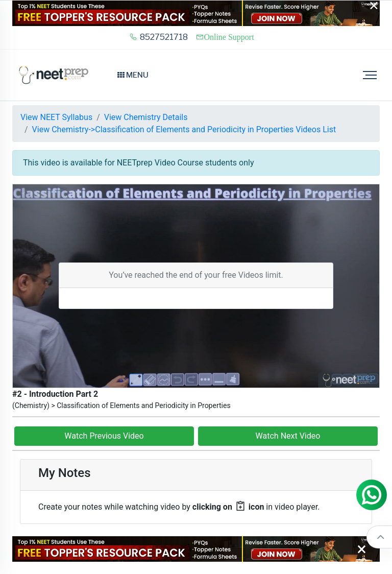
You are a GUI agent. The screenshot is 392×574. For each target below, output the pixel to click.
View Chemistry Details (146, 117)
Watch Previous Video (104, 436)
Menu (133, 75)
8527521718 (158, 37)
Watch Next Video (288, 436)
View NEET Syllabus (56, 117)
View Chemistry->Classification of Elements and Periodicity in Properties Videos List (184, 129)
